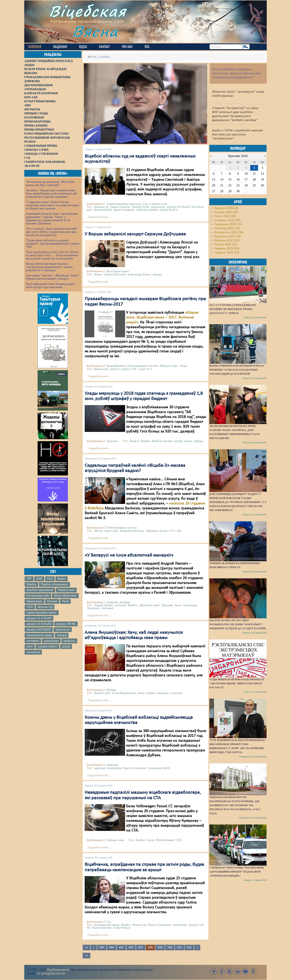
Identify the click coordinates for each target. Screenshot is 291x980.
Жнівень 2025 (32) (227, 240)
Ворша (61, 579)
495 (121, 948)
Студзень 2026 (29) (227, 220)
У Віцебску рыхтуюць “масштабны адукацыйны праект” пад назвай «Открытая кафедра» (237, 872)
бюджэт (135, 441)
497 (141, 948)
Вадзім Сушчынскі (135, 768)
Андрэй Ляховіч (104, 605)
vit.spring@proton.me (51, 973)
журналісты (63, 629)
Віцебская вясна (58, 970)
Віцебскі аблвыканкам (54, 584)
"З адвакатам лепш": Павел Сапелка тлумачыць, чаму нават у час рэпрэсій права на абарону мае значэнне (52, 205)
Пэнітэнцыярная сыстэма (143, 366)
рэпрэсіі (126, 369)
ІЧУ (29, 579)
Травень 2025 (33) (227, 253)
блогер (151, 840)
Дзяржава (112, 441)
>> (86, 956)
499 (160, 948)
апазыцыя (108, 608)
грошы (188, 441)
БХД (50, 579)
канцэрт (157, 274)
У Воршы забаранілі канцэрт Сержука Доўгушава (135, 234)
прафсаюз (69, 641)
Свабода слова (159, 204)
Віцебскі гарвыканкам (40, 590)
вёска (141, 693)
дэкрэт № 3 (145, 369)
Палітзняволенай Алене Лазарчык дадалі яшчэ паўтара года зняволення (50, 286)
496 (131, 948)
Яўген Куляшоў (166, 840)
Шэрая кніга (101, 369)
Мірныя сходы (169, 366)
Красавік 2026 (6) (226, 208)
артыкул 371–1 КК (170, 531)
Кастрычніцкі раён (38, 596)
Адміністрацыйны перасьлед (124, 204)
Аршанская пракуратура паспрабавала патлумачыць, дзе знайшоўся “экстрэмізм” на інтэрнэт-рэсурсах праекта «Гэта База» (235, 805)
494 (112, 948)
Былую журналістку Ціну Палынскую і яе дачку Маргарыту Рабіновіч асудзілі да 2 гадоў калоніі (238, 624)
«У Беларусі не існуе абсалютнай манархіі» (129, 555)
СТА (179, 840)
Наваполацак (34, 601)
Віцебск (31, 584)
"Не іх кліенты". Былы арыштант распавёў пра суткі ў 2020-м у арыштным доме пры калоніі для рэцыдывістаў (51, 232)
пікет (30, 646)
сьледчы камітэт (47, 646)
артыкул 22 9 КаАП (178, 207)
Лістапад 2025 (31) (227, 228)
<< (86, 948)
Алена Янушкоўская (124, 693)
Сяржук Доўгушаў (115, 274)
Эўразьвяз (152, 531)
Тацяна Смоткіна (120, 207)
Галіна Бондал (122, 928)
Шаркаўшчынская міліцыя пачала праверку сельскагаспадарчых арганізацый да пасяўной (237, 370)
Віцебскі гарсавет (162, 441)
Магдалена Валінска (132, 531)
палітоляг (121, 605)
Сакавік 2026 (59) (226, 212)
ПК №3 (98, 531)
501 (179, 948)
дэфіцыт (198, 441)
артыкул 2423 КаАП (39, 629)
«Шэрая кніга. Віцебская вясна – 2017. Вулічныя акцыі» (162, 318)
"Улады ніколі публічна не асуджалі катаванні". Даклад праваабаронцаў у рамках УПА (53, 244)
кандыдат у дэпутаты (170, 693)
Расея (65, 601)
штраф (66, 646)
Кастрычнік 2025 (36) (229, 232)
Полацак (52, 601)
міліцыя (62, 635)
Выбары (125, 602)
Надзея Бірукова (102, 928)
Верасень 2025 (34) (228, 236)
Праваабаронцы (116, 366)
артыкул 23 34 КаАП (39, 624)
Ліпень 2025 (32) (226, 244)
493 (102, 948)
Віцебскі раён (66, 590)
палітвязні (33, 641)
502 (189, 948)
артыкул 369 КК (66, 624)
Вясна (95, 31)
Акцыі (183, 366)
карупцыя (100, 768)
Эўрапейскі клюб (149, 605)
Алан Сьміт (111, 531)
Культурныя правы (118, 271)
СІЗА (30, 607)
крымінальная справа (39, 635)
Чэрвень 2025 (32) (227, 249)
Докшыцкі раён (103, 210)
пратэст (115, 369)
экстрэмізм (33, 652)
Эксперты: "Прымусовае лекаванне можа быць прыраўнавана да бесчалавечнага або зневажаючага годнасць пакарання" (51, 194)
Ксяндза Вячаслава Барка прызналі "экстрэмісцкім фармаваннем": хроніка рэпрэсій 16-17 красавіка (49, 267)
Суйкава (151, 693)
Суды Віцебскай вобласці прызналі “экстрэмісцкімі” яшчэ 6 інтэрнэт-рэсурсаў (237, 683)
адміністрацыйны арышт (42, 613)
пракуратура (51, 641)
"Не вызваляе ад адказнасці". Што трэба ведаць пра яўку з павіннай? (50, 183)
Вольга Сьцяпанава (160, 925)
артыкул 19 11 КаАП (39, 618)
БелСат (173, 210)
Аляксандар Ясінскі (139, 274)
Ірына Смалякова (124, 210)
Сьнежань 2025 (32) (228, 224)
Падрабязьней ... (100, 217)
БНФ (39, 579)
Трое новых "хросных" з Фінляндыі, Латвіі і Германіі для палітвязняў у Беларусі (52, 277)
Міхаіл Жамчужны (65, 596)
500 (170, 948)
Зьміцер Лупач (141, 207)
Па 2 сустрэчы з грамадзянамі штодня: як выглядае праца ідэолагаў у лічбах (232, 309)
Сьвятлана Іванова (147, 210)
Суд (145, 204)
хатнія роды (180, 925)
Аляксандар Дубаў (159, 768)
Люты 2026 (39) (225, 216)
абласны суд (45, 607)
